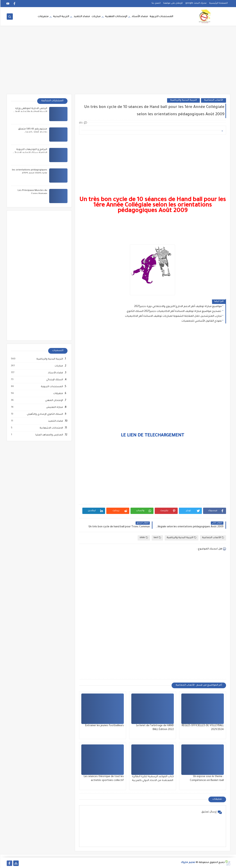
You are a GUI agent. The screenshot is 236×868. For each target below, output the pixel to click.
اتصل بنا (156, 3)
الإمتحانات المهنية (116, 17)
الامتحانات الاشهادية (51, 428)
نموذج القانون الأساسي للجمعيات (201, 321)
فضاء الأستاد (139, 17)
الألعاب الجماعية (213, 100)
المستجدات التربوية (161, 17)
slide (143, 538)
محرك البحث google (196, 3)
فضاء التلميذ (81, 17)
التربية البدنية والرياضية (183, 100)
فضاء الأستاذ (55, 373)
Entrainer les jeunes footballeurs (104, 726)
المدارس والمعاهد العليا (49, 435)
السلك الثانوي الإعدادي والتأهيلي (44, 414)
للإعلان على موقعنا (173, 3)
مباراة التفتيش (54, 407)
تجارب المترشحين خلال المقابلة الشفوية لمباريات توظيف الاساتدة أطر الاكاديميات (173, 316)
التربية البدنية (61, 17)
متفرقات (43, 17)
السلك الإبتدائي (54, 380)
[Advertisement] (118, 62)
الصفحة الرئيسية (218, 3)
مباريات (96, 17)
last (157, 538)
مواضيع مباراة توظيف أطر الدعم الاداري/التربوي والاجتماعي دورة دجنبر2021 (178, 307)
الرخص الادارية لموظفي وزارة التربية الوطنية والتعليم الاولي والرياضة (30, 112)
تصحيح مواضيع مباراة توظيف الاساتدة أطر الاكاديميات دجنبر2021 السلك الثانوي (174, 311)
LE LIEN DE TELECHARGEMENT (152, 436)
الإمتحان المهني (53, 401)
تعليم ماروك (188, 863)
